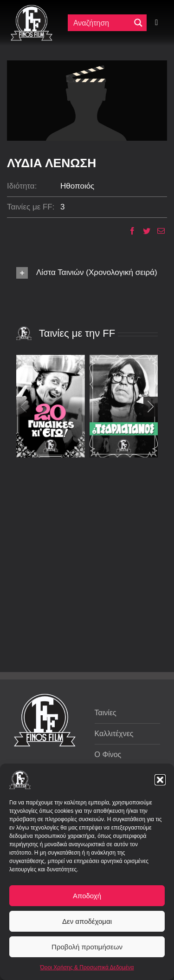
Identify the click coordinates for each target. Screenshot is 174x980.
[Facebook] (129, 231)
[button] (160, 780)
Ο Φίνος (108, 755)
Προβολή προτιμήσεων (87, 947)
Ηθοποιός (77, 186)
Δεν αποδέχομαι (87, 921)
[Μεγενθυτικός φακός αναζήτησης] (138, 23)
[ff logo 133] (32, 9)
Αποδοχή (87, 896)
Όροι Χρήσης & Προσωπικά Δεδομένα (87, 967)
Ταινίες (106, 713)
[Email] (158, 231)
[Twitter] (143, 231)
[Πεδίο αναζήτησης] (101, 23)
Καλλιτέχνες (114, 734)
